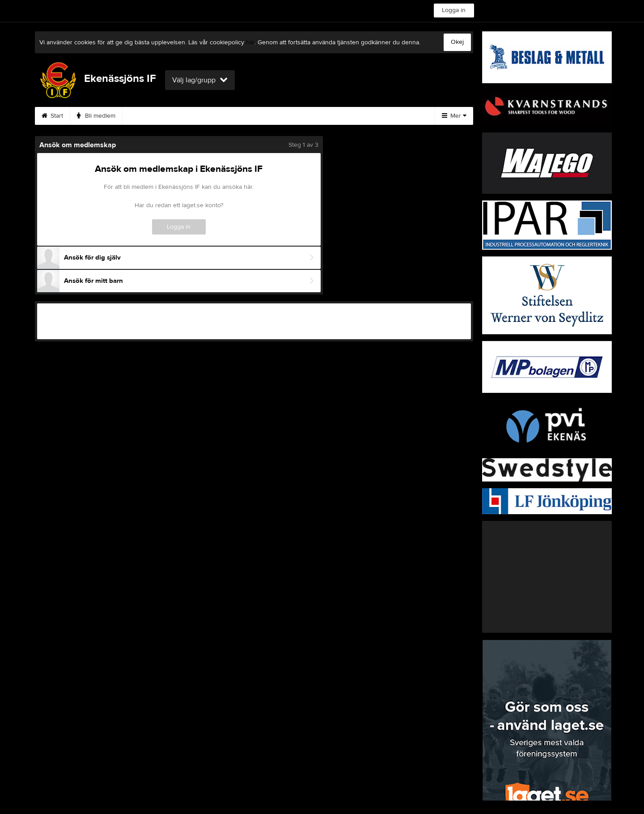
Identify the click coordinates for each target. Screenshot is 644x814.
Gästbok (386, 116)
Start (52, 116)
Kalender (260, 116)
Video (343, 116)
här (250, 43)
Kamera (144, 116)
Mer (454, 116)
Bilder (303, 116)
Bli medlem (96, 116)
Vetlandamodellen (200, 116)
